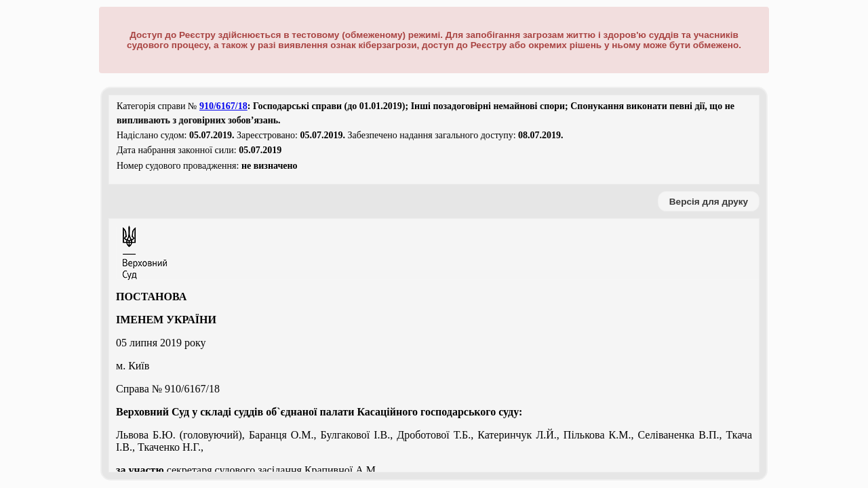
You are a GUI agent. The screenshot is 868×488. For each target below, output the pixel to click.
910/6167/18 (223, 106)
